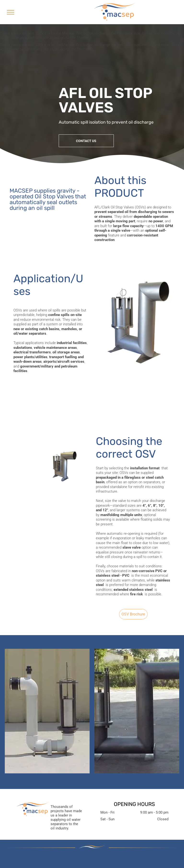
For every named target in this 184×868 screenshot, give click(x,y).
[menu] (11, 12)
